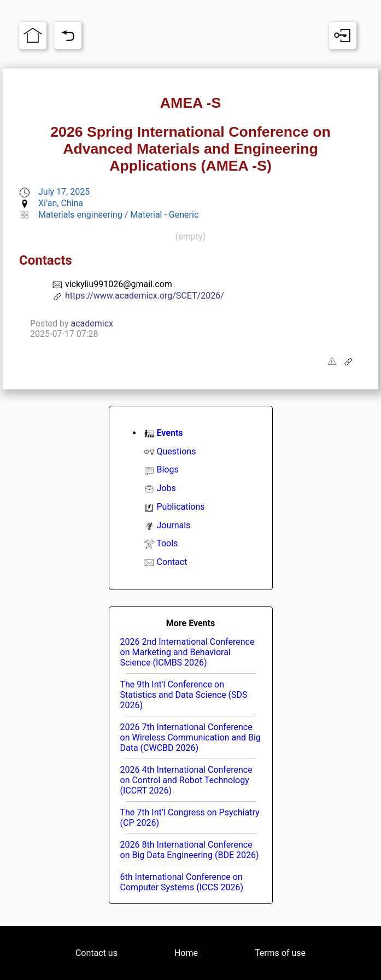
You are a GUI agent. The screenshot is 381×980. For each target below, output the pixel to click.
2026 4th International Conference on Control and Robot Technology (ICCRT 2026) (186, 780)
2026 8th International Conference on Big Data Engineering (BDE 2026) (190, 850)
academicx (92, 323)
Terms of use (280, 953)
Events (169, 433)
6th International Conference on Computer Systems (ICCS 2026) (182, 882)
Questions (176, 451)
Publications (180, 507)
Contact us (96, 953)
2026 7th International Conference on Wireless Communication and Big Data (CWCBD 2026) (190, 737)
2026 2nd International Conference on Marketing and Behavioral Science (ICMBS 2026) (187, 652)
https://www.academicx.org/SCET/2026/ (145, 296)
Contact (172, 562)
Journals (173, 525)
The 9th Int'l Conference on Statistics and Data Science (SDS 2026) (184, 695)
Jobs (166, 488)
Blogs (167, 469)
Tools (167, 543)
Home (186, 953)
